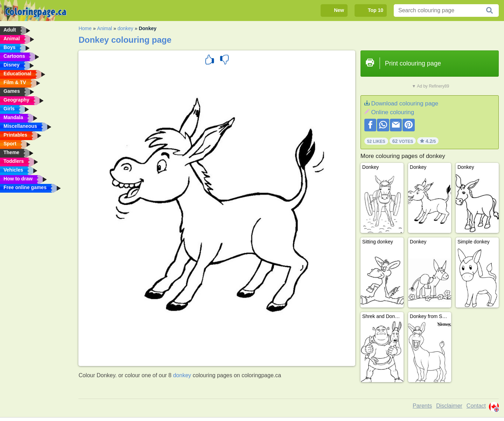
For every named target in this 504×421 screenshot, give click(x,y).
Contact (476, 406)
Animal (104, 28)
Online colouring (393, 112)
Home (85, 28)
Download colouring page (405, 103)
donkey (125, 28)
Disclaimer (449, 406)
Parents (422, 406)
